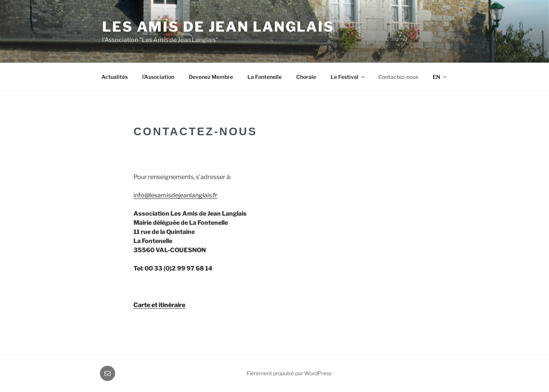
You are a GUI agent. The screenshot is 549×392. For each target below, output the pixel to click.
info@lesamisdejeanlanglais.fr (175, 195)
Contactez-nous (398, 77)
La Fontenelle (265, 77)
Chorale (306, 77)
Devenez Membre (211, 77)
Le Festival (348, 77)
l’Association (158, 77)
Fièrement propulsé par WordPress (289, 373)
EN (440, 77)
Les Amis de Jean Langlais (218, 27)
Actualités (115, 77)
